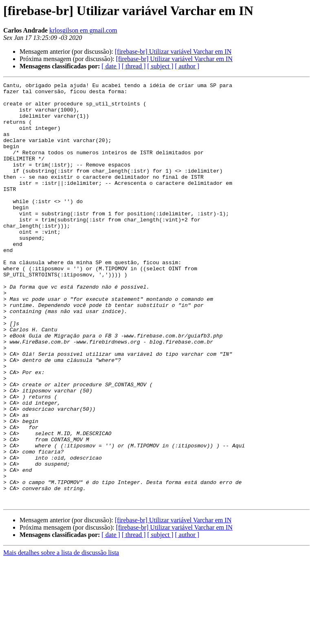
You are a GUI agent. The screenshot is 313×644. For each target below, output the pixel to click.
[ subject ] (160, 66)
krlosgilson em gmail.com (83, 30)
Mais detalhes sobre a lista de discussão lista (61, 637)
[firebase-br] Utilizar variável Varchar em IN (173, 51)
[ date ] (111, 66)
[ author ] (187, 66)
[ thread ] (134, 66)
